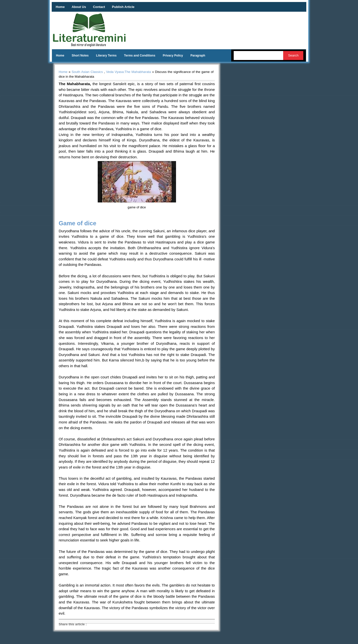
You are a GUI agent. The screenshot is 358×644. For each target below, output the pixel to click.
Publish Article (123, 7)
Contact (99, 7)
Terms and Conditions (140, 56)
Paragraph (198, 56)
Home (60, 7)
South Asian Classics (87, 72)
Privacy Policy (173, 56)
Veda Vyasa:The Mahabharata (128, 72)
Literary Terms (106, 56)
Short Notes (80, 56)
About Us (79, 7)
